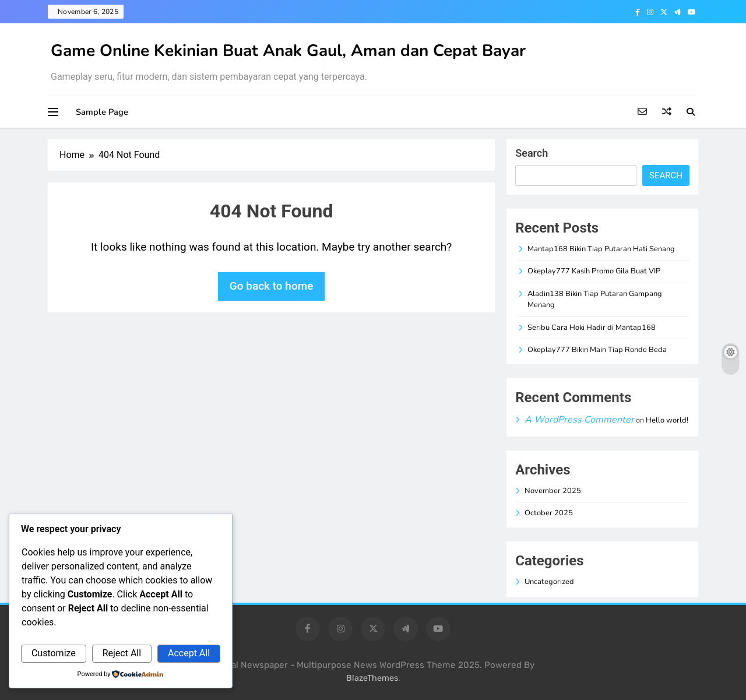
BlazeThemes (372, 678)
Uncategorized (549, 582)
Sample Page (102, 112)
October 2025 (549, 513)
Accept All (189, 653)
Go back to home (272, 286)
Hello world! (667, 420)
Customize (54, 653)
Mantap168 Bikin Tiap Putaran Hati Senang (601, 249)
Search (532, 153)
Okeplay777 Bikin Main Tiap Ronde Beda (597, 350)
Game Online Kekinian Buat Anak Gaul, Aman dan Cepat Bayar (288, 51)
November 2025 (553, 491)
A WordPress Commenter (579, 420)
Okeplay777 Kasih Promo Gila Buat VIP (594, 271)
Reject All (122, 653)
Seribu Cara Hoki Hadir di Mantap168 (592, 328)
